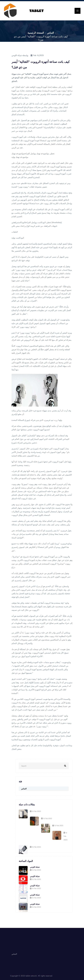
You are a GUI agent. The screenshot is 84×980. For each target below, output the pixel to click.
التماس (50, 33)
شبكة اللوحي (35, 867)
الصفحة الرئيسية (36, 33)
